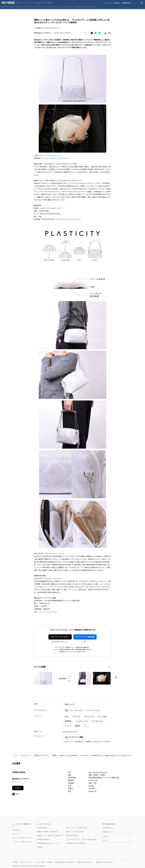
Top (3, 7)
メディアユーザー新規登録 (85, 637)
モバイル (21, 7)
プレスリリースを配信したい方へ (22, 842)
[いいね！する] (86, 33)
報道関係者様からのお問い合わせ (65, 862)
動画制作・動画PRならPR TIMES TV (47, 832)
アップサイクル (97, 721)
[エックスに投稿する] (92, 33)
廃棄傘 (78, 726)
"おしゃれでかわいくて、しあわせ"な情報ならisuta (81, 839)
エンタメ (35, 7)
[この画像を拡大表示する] (43, 678)
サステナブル (89, 717)
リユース (68, 726)
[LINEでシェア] (99, 33)
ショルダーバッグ (82, 721)
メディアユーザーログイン (60, 637)
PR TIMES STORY (42, 828)
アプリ (28, 7)
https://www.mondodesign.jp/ (48, 612)
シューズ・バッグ (93, 710)
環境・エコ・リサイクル (74, 710)
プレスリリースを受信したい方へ (22, 838)
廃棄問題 (68, 721)
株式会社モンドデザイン (42, 756)
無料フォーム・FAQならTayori (75, 832)
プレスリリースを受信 (112, 3)
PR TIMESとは (17, 830)
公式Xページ (106, 836)
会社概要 (15, 862)
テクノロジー (11, 7)
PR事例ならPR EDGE (72, 836)
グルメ (86, 7)
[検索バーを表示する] (142, 3)
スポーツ (93, 7)
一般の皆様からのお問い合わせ (104, 862)
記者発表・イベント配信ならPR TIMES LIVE (50, 836)
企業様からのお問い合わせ (85, 862)
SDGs (67, 717)
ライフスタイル (68, 7)
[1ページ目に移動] (109, 667)
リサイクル (76, 717)
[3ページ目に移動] (111, 667)
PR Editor (40, 847)
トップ (16, 756)
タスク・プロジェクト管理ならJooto (77, 828)
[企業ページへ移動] (19, 773)
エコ (85, 726)
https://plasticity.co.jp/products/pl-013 (57, 158)
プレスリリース (26, 756)
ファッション (56, 7)
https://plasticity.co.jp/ (54, 156)
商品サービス (70, 704)
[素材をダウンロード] (105, 33)
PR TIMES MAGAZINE (43, 839)
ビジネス (78, 7)
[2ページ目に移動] (110, 667)
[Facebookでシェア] (96, 33)
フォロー (18, 788)
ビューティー (45, 7)
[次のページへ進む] (116, 677)
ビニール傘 (102, 717)
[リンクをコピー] (109, 33)
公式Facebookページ (109, 828)
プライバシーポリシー (27, 862)
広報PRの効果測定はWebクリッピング (48, 843)
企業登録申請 (126, 3)
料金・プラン (16, 834)
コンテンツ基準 (40, 862)
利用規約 (50, 862)
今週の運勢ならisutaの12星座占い (76, 843)
